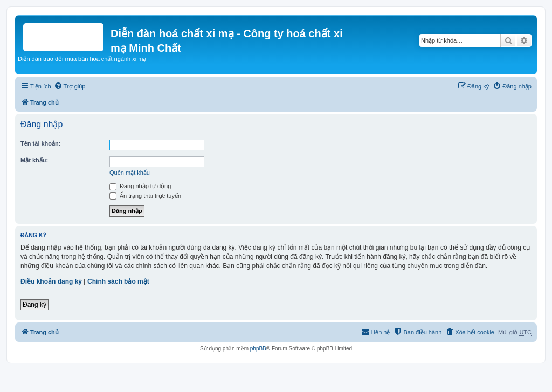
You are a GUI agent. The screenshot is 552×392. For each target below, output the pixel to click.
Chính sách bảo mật (118, 281)
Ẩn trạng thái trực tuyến (145, 196)
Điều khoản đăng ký (51, 281)
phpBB (258, 349)
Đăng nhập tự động (140, 186)
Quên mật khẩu (130, 173)
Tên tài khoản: (40, 143)
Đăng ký (34, 305)
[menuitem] (70, 86)
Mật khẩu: (34, 160)
